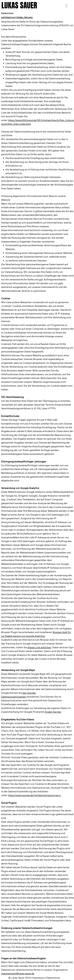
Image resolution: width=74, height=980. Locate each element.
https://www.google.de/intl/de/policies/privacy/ (35, 795)
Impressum (38, 978)
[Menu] (66, 6)
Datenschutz (53, 978)
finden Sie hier (53, 712)
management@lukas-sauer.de (18, 973)
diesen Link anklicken (39, 647)
